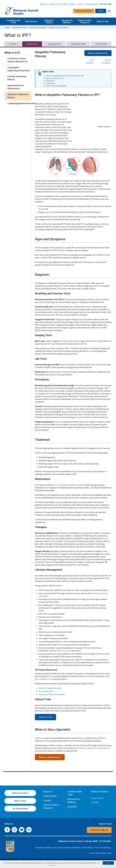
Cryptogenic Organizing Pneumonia (19, 69)
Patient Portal (55, 4)
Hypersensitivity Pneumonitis (16, 87)
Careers (81, 4)
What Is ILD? (32, 44)
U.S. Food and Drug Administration (70, 485)
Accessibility (87, 848)
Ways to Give (103, 21)
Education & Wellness (67, 21)
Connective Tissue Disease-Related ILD (17, 60)
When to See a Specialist (56, 86)
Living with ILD (54, 44)
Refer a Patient (69, 4)
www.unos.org (63, 651)
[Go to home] (21, 11)
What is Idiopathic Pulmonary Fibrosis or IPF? (65, 76)
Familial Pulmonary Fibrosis (17, 78)
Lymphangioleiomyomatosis (19, 103)
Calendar (95, 802)
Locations (72, 807)
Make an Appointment (84, 11)
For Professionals (20, 809)
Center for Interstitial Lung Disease (92, 748)
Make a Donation (100, 792)
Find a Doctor (31, 21)
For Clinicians (101, 44)
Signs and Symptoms (55, 78)
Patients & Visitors (49, 21)
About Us (44, 4)
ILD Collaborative (46, 691)
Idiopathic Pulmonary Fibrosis (18, 96)
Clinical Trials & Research (85, 21)
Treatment (50, 83)
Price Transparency (102, 848)
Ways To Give (20, 801)
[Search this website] (109, 11)
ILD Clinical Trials (78, 44)
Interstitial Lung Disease (38, 27)
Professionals (92, 4)
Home (7, 27)
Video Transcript (105, 127)
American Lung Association (50, 688)
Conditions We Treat (13, 21)
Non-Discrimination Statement (67, 848)
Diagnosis (50, 81)
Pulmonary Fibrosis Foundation (52, 694)
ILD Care (13, 44)
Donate (101, 11)
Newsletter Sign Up (99, 830)
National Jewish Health (103, 853)
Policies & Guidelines (44, 848)
